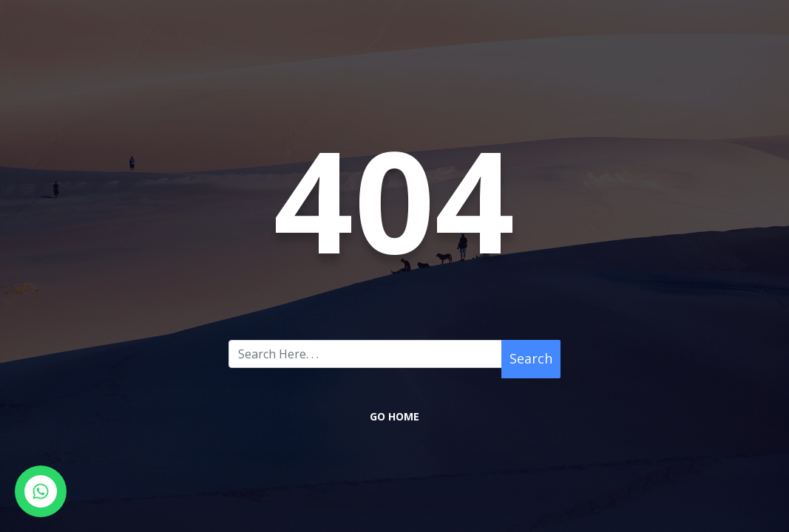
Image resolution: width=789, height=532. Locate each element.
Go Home (394, 416)
